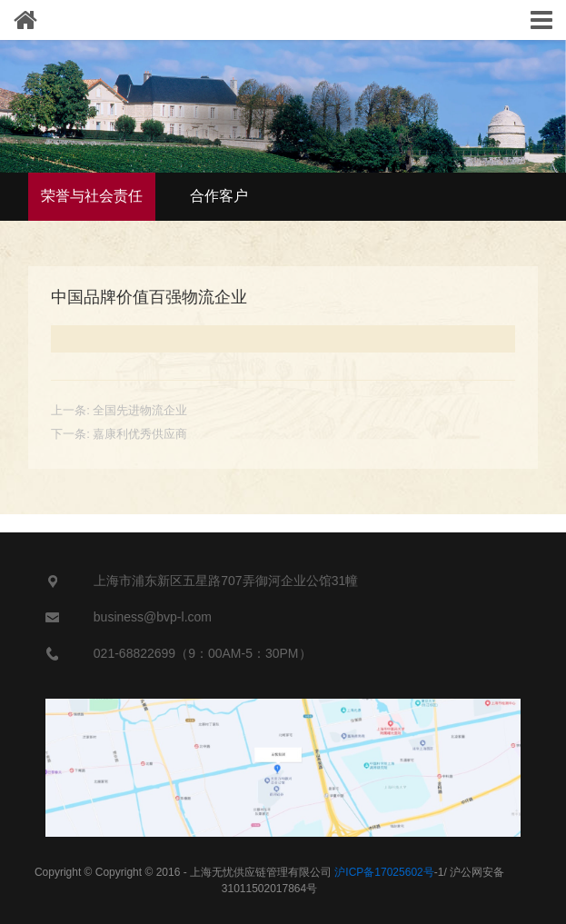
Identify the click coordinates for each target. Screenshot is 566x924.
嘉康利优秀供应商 (140, 434)
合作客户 (219, 196)
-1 (389, 872)
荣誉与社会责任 (92, 196)
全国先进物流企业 (140, 410)
